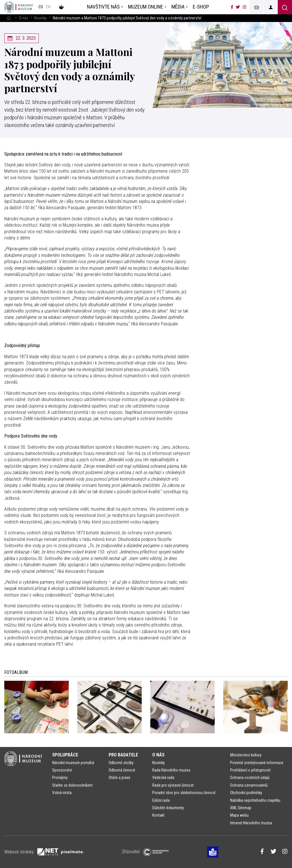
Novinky (40, 18)
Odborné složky (121, 763)
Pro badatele (123, 755)
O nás (24, 18)
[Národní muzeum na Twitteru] (238, 7)
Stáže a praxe (119, 778)
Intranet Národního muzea (251, 823)
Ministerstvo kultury (246, 755)
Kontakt (158, 815)
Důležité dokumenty (168, 808)
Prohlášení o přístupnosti (250, 770)
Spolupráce (65, 755)
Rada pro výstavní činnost (173, 785)
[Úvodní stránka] (19, 7)
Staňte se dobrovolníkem (72, 785)
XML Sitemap (241, 808)
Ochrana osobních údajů (250, 778)
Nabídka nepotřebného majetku (255, 800)
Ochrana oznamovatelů (249, 785)
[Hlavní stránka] (9, 18)
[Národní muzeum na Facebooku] (232, 7)
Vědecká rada (163, 778)
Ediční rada (161, 800)
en (48, 7)
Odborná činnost (122, 770)
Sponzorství (62, 770)
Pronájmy (60, 778)
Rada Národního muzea (171, 770)
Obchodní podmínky (246, 793)
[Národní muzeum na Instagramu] (245, 7)
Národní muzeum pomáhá (73, 763)
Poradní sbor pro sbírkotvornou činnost (184, 793)
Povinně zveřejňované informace (257, 763)
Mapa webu (239, 815)
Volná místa (62, 793)
